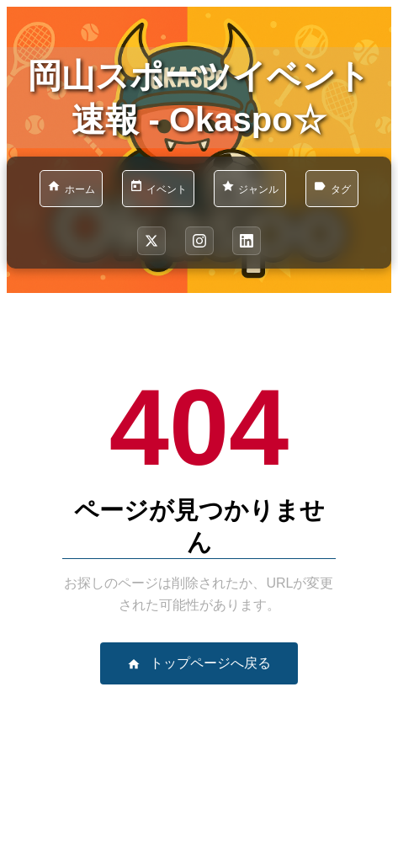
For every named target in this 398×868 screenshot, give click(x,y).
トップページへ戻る (199, 663)
